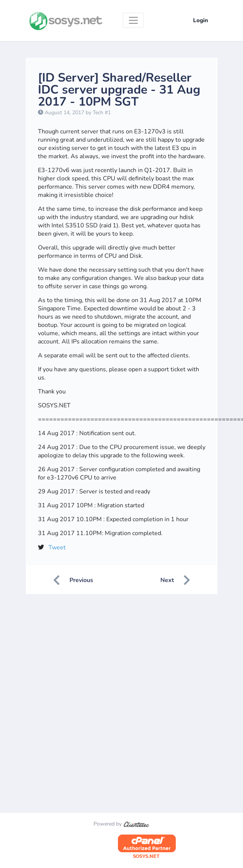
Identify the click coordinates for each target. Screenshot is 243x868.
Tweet (57, 547)
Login (201, 20)
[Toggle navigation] (133, 20)
